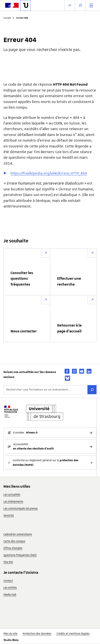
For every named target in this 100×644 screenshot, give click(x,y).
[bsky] (67, 378)
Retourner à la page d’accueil (69, 328)
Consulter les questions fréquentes (22, 279)
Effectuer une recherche (69, 281)
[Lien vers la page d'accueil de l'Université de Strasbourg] (26, 5)
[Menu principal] (91, 5)
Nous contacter (24, 331)
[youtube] (82, 371)
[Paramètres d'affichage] (70, 5)
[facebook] (67, 371)
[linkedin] (89, 371)
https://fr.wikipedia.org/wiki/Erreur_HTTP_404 (49, 173)
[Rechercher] (92, 390)
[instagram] (74, 371)
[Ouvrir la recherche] (80, 5)
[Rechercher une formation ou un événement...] (45, 390)
